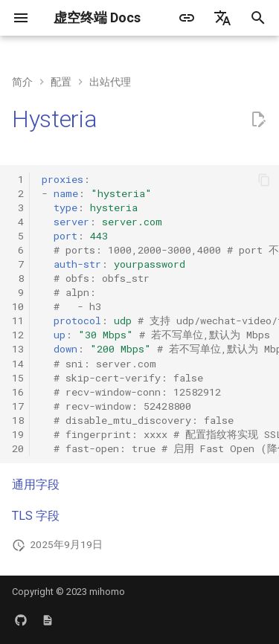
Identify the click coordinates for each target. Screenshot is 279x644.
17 (18, 406)
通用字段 (36, 484)
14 (18, 364)
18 (18, 420)
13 (18, 349)
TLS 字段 (36, 516)
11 (18, 321)
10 (18, 306)
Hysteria (54, 119)
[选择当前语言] (222, 18)
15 (18, 378)
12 (18, 335)
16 (18, 392)
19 (18, 434)
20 (18, 448)
